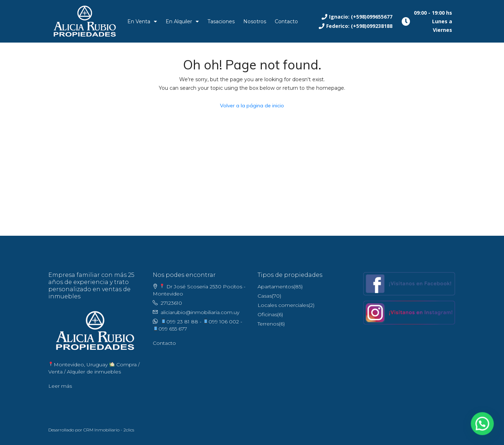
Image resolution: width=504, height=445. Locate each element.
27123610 (171, 303)
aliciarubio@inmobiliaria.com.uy (200, 312)
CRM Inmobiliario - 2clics (109, 430)
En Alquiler (182, 21)
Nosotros (255, 21)
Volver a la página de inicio (252, 106)
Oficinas (267, 314)
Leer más (60, 386)
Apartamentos (276, 287)
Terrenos (268, 324)
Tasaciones (221, 21)
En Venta (142, 21)
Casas (265, 296)
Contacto (286, 21)
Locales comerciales (283, 305)
